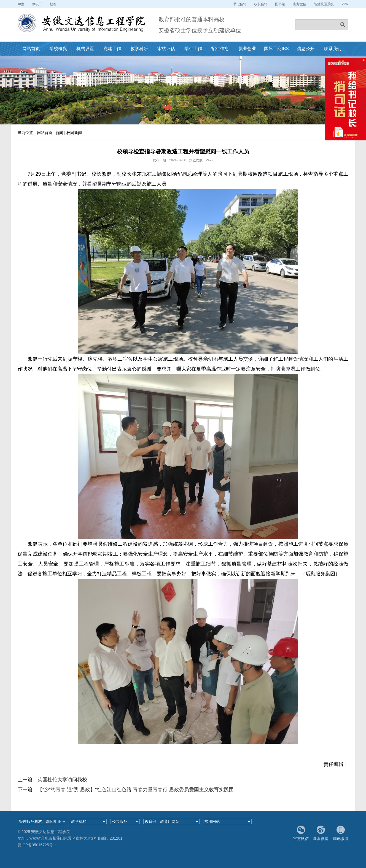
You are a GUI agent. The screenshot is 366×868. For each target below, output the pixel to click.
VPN (345, 4)
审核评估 (166, 49)
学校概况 (58, 49)
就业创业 (247, 49)
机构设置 (85, 49)
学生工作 (193, 49)
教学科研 (139, 49)
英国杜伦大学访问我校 (62, 780)
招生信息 (220, 49)
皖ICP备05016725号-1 (37, 845)
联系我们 (333, 49)
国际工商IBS (276, 49)
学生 (21, 4)
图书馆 (280, 4)
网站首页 (31, 49)
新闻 (59, 133)
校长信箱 (261, 4)
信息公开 (306, 49)
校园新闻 (74, 133)
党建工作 (112, 49)
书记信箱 (240, 4)
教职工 (37, 4)
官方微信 (300, 4)
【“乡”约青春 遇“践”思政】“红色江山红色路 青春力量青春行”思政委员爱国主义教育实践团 (136, 790)
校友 (53, 4)
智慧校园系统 (324, 4)
